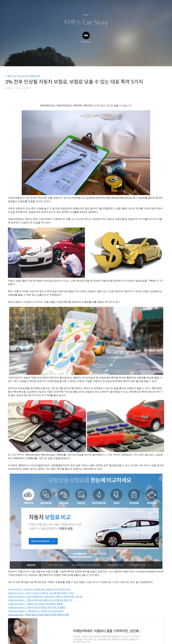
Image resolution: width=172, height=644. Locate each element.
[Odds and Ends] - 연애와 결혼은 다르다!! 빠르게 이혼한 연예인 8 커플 (38, 615)
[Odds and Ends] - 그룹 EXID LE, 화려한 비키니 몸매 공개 (36, 611)
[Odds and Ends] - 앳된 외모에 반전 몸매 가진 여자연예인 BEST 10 (40, 600)
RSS (91, 60)
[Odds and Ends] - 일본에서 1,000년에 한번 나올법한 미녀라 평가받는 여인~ (40, 589)
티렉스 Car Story (86, 22)
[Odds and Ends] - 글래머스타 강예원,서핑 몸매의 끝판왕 (35, 604)
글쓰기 (71, 60)
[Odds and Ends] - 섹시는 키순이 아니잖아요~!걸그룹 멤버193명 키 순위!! (41, 593)
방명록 (81, 60)
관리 (101, 60)
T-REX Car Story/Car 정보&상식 (23, 76)
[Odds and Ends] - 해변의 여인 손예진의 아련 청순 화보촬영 (37, 607)
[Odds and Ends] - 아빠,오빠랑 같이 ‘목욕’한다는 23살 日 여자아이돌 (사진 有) (45, 596)
